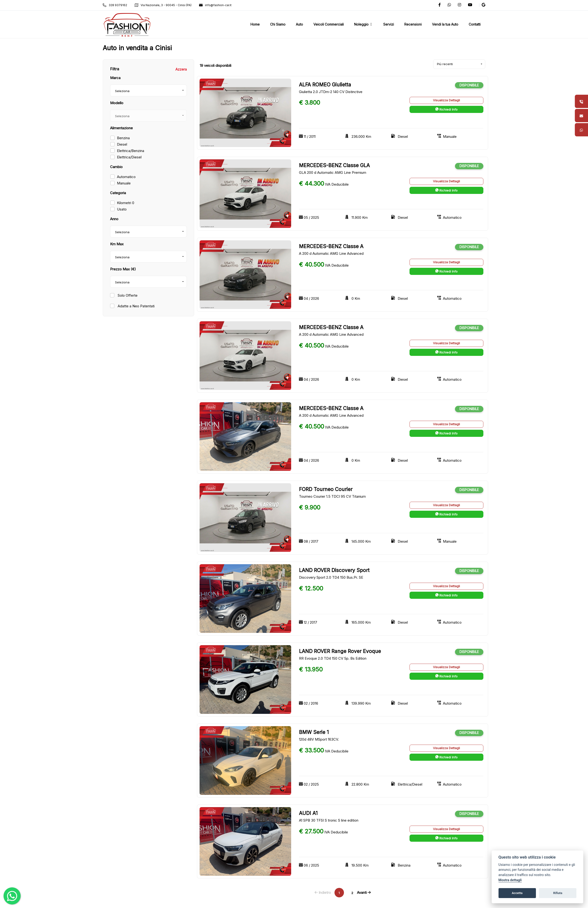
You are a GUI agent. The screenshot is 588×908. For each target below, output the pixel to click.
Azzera (181, 69)
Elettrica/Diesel (129, 157)
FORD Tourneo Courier (326, 489)
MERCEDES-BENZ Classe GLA (334, 165)
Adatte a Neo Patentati (136, 306)
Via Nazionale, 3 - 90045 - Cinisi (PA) (163, 5)
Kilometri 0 (126, 203)
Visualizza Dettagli (446, 100)
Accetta (517, 893)
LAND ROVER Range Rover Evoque (340, 651)
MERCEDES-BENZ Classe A (331, 246)
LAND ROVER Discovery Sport (334, 570)
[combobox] (148, 90)
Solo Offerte (127, 295)
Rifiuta (558, 893)
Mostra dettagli (510, 880)
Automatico (126, 177)
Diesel (122, 144)
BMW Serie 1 (314, 732)
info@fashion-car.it (215, 5)
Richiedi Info (446, 109)
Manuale (124, 183)
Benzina (123, 138)
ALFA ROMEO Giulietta (325, 85)
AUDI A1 (308, 813)
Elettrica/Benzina (131, 151)
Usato (122, 209)
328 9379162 (115, 5)
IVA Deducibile (337, 184)
